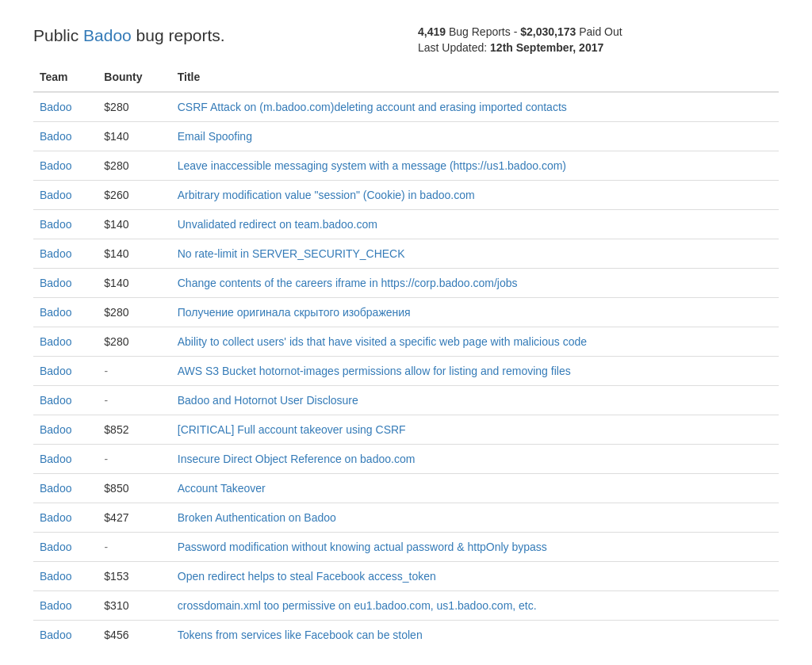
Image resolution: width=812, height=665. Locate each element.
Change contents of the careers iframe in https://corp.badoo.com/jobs (348, 283)
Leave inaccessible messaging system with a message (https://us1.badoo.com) (372, 166)
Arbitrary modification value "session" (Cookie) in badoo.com (326, 195)
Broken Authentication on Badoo (257, 518)
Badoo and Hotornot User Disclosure (268, 400)
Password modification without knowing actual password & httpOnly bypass (362, 547)
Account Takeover (222, 488)
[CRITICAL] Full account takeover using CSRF (292, 430)
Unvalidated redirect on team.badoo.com (278, 224)
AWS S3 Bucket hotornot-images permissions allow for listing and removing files (374, 371)
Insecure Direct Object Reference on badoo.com (297, 459)
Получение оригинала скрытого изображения (294, 312)
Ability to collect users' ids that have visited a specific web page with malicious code (382, 342)
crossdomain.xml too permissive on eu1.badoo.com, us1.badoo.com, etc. (357, 606)
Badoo (107, 35)
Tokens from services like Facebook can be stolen (300, 635)
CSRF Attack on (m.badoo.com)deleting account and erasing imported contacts (372, 107)
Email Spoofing (215, 136)
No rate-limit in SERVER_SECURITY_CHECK (291, 254)
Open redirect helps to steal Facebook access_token (307, 576)
